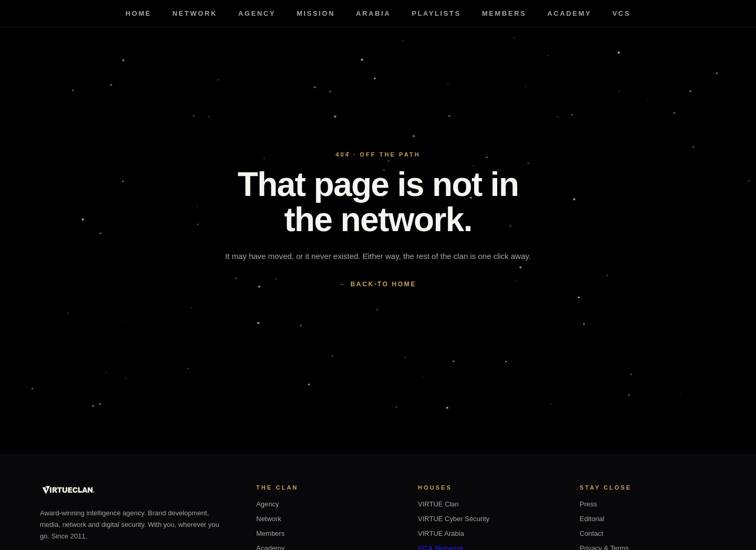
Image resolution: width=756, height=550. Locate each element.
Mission (316, 13)
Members (504, 13)
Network (195, 13)
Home (138, 13)
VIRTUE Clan (438, 504)
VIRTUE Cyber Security (454, 519)
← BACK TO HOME (378, 284)
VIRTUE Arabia (441, 533)
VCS (622, 13)
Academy (570, 13)
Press (588, 504)
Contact (591, 533)
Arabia (373, 13)
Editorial (592, 519)
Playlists (436, 13)
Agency (257, 13)
